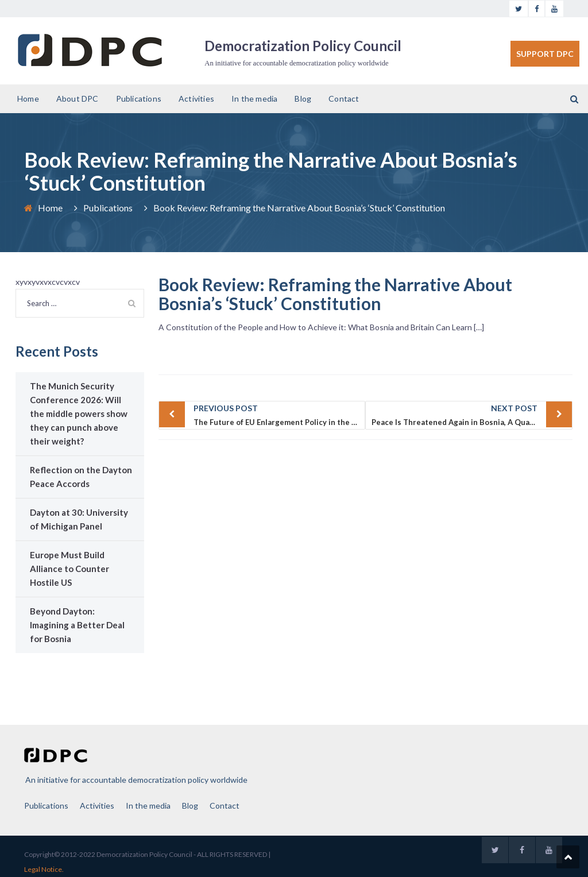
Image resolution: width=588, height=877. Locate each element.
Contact (344, 98)
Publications (139, 98)
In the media (254, 98)
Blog (303, 98)
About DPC (78, 98)
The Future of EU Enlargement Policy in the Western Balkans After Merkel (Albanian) (280, 414)
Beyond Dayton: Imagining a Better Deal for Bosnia (77, 625)
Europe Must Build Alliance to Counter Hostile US (69, 569)
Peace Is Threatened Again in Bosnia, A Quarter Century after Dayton (472, 414)
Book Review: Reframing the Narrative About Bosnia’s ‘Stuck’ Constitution (335, 294)
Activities (196, 98)
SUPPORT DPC (545, 54)
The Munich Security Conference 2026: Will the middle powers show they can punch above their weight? (79, 414)
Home (28, 98)
